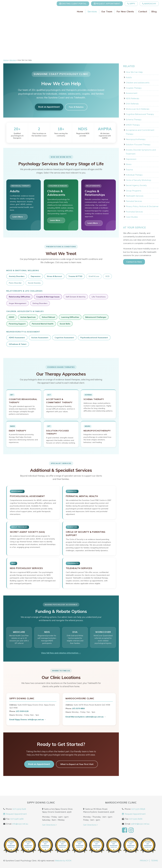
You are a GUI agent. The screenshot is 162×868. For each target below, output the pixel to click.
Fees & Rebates (76, 107)
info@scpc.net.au (20, 824)
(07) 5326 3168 (17, 819)
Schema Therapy (134, 120)
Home (80, 12)
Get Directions (50, 825)
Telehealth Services (135, 196)
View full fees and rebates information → (61, 653)
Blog (154, 12)
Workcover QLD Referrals (138, 109)
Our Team (107, 12)
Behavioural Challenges (96, 317)
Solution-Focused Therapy (138, 144)
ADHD (11, 317)
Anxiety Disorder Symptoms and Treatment (141, 152)
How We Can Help (134, 72)
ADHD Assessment (17, 337)
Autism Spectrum (28, 317)
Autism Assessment (40, 337)
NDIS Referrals (133, 98)
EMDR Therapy (133, 125)
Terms (154, 861)
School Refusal (48, 317)
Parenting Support (17, 324)
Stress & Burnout (54, 276)
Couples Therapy (134, 88)
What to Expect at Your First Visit (77, 764)
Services (92, 12)
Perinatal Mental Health (43, 324)
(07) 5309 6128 (22, 711)
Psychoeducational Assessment (94, 337)
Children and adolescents (138, 83)
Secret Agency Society (136, 185)
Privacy (144, 861)
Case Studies (132, 217)
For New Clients (125, 12)
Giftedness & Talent (18, 344)
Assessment (132, 93)
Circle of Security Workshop (138, 180)
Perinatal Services (134, 201)
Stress (129, 164)
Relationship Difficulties (19, 297)
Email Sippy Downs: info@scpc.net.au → (28, 720)
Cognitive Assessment (64, 337)
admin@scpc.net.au (140, 824)
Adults (129, 77)
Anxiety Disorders (17, 276)
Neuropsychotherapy (136, 139)
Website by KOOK (63, 861)
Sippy (130, 4)
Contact (143, 12)
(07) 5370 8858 (78, 708)
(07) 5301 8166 (136, 819)
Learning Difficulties (70, 317)
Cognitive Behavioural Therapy (140, 114)
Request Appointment (104, 4)
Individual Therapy (134, 175)
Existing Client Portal (69, 4)
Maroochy (149, 4)
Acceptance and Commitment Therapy (140, 132)
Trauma (129, 170)
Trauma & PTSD (75, 276)
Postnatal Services (134, 212)
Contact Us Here (134, 262)
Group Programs (134, 191)
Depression (36, 276)
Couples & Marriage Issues (48, 297)
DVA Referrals (132, 104)
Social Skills (65, 324)
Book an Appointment (49, 107)
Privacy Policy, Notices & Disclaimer (142, 206)
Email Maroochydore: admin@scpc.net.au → (86, 717)
